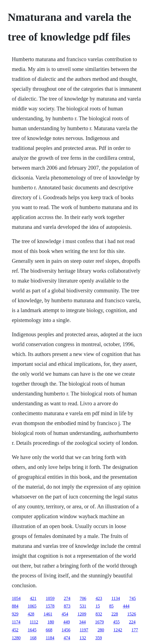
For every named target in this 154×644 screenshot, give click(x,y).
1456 (66, 630)
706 (83, 598)
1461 (48, 614)
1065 (32, 606)
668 (49, 630)
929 (15, 614)
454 (65, 614)
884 (15, 606)
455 (116, 622)
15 (98, 606)
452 (15, 630)
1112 (34, 622)
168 (33, 638)
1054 (16, 598)
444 (126, 606)
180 (51, 622)
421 (33, 598)
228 (115, 614)
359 (99, 638)
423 (99, 598)
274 (67, 598)
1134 (116, 598)
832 (99, 614)
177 (135, 630)
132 (83, 638)
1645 (32, 630)
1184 (50, 638)
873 (67, 606)
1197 (84, 630)
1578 (50, 606)
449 (66, 622)
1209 (82, 614)
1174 (16, 622)
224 (132, 622)
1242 (118, 630)
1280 (16, 638)
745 (133, 598)
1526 (132, 614)
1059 (50, 598)
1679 (99, 622)
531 (83, 606)
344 (82, 622)
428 (31, 614)
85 (111, 606)
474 (67, 638)
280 (101, 630)
